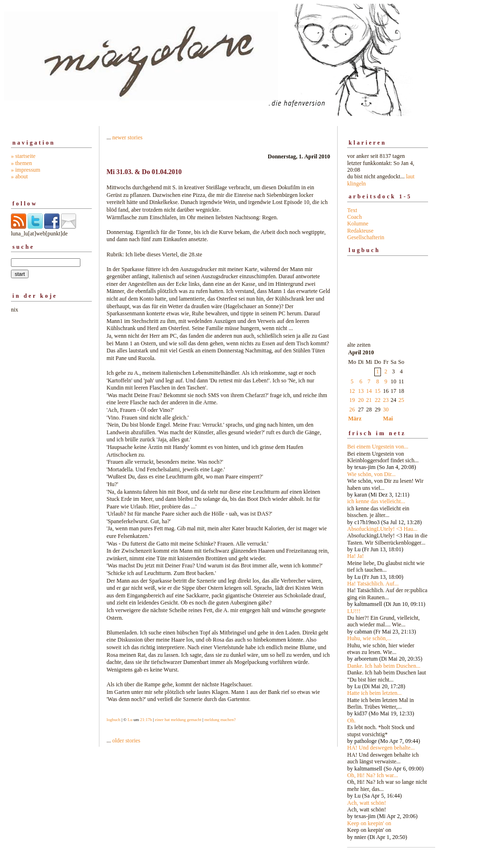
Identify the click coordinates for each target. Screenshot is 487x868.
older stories (126, 741)
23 (386, 400)
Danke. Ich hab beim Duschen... (384, 666)
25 (401, 400)
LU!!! (354, 611)
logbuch (113, 720)
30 (386, 410)
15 (378, 391)
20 (361, 400)
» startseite (23, 156)
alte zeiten (388, 588)
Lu (130, 720)
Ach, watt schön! (367, 803)
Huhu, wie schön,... (369, 638)
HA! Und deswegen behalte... (381, 748)
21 (369, 400)
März (355, 419)
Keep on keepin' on (369, 823)
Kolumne (358, 224)
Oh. (351, 721)
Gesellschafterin (366, 237)
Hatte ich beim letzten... (375, 693)
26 (352, 410)
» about (19, 176)
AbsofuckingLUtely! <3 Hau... (382, 529)
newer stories (127, 137)
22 (378, 400)
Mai (388, 419)
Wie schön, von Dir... (371, 474)
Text (352, 210)
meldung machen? (220, 720)
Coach (355, 217)
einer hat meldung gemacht (178, 720)
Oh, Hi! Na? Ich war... (373, 775)
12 (352, 391)
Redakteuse (360, 231)
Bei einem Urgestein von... (378, 447)
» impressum (26, 170)
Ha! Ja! (356, 556)
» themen (21, 163)
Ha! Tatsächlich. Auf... (373, 584)
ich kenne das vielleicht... (376, 501)
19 (352, 400)
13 (361, 391)
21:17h (146, 720)
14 (369, 391)
